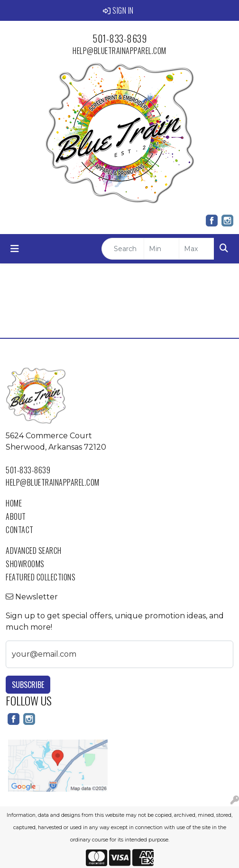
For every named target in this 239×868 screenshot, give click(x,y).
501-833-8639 (119, 38)
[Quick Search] (123, 249)
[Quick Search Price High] (197, 249)
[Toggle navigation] (15, 249)
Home (14, 503)
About (16, 516)
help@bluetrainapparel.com (119, 51)
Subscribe (28, 685)
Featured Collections (41, 577)
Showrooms (25, 564)
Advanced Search (34, 551)
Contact (20, 530)
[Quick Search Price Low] (161, 249)
